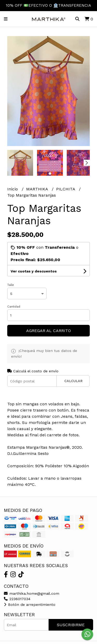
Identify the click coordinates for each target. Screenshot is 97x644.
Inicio (13, 189)
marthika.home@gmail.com (32, 593)
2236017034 (17, 599)
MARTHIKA (38, 189)
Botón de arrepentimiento (30, 605)
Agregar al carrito (48, 331)
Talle (11, 285)
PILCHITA (66, 189)
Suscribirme (71, 625)
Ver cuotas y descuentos (34, 271)
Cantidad (14, 307)
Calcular (73, 381)
